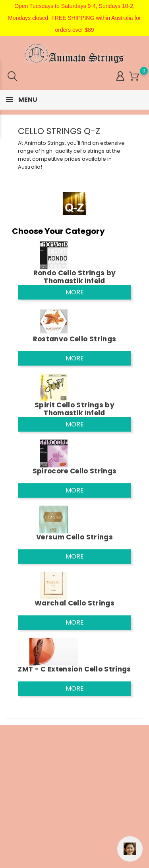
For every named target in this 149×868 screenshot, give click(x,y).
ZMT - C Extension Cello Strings (74, 669)
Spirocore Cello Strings (75, 471)
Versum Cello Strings (74, 537)
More (75, 292)
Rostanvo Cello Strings (74, 339)
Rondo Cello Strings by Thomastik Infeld (74, 277)
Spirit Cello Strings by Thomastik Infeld (74, 409)
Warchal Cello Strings (74, 603)
